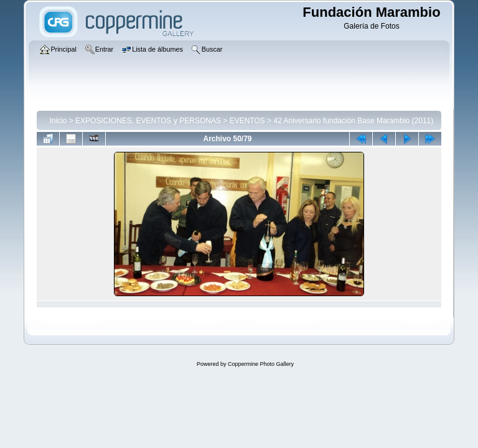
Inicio (58, 121)
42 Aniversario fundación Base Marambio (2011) (353, 121)
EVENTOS (247, 121)
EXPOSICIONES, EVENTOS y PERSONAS (148, 121)
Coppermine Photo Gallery (261, 364)
